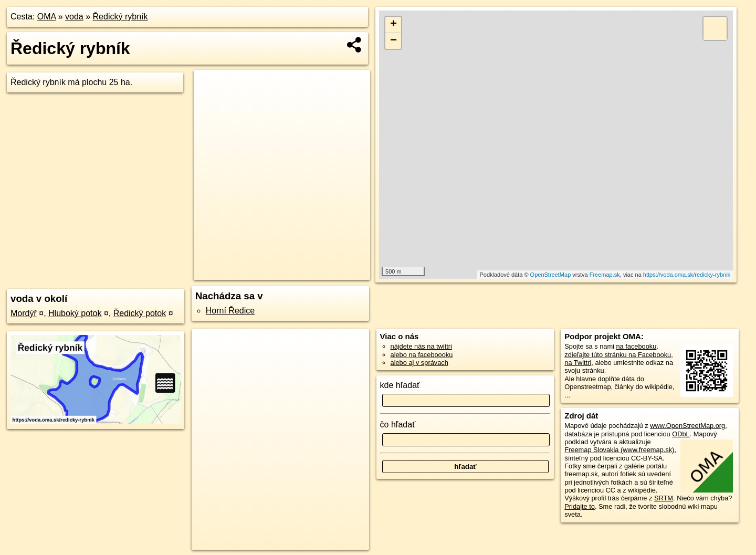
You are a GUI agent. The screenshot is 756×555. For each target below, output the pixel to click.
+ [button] (393, 25)
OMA (47, 17)
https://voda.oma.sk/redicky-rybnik (687, 275)
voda (74, 17)
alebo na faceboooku (422, 355)
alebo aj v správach (419, 363)
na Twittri (578, 363)
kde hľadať (400, 385)
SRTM (664, 498)
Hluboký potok (75, 313)
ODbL (681, 434)
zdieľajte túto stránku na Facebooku (618, 355)
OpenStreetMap (551, 275)
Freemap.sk (605, 275)
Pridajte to (580, 506)
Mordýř (24, 313)
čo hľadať (398, 425)
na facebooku (636, 346)
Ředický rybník (120, 17)
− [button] (393, 41)
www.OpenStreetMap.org (687, 426)
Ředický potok (140, 313)
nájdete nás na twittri (421, 346)
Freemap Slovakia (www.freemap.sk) (619, 450)
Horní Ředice (230, 311)
